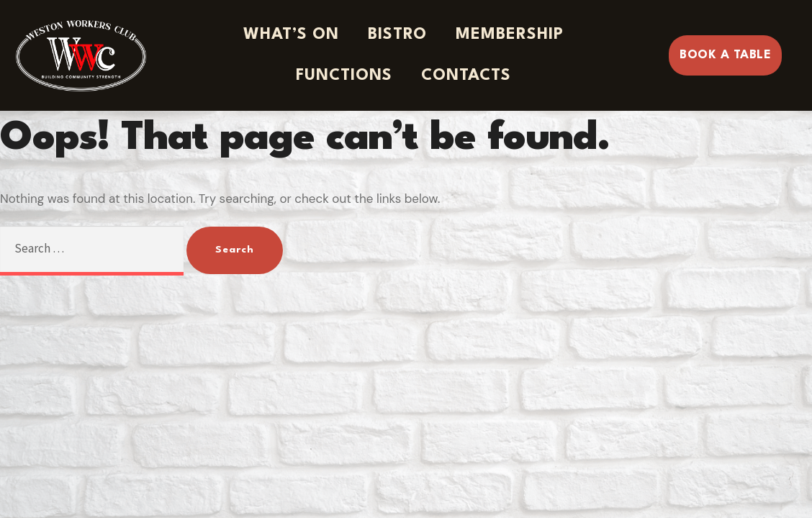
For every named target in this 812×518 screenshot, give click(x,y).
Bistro (397, 35)
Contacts (466, 76)
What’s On (291, 35)
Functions (344, 76)
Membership (510, 35)
